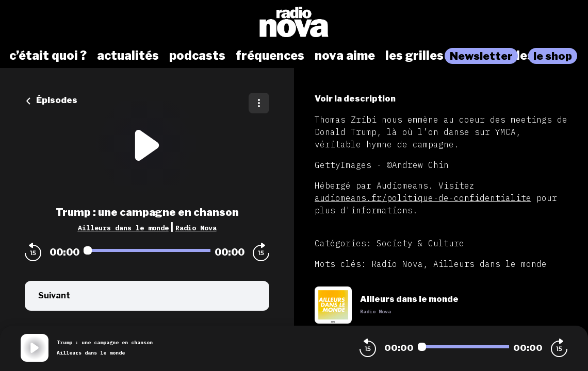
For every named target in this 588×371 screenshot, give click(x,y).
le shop (553, 56)
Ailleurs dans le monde (123, 228)
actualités (128, 56)
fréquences (270, 56)
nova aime (345, 56)
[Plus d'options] (259, 103)
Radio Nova (196, 228)
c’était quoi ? (48, 56)
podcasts (197, 56)
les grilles (414, 56)
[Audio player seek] (147, 250)
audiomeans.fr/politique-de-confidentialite (423, 198)
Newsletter (481, 56)
